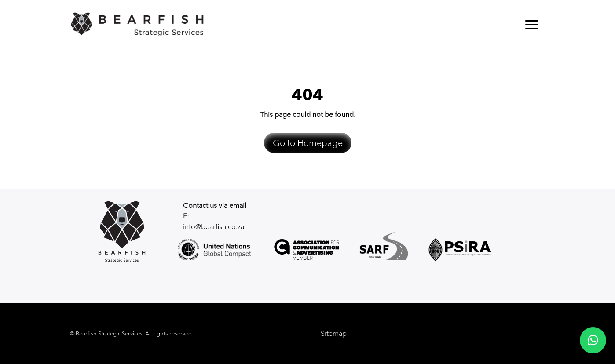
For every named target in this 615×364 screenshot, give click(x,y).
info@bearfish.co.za (214, 227)
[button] (593, 340)
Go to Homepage (308, 143)
